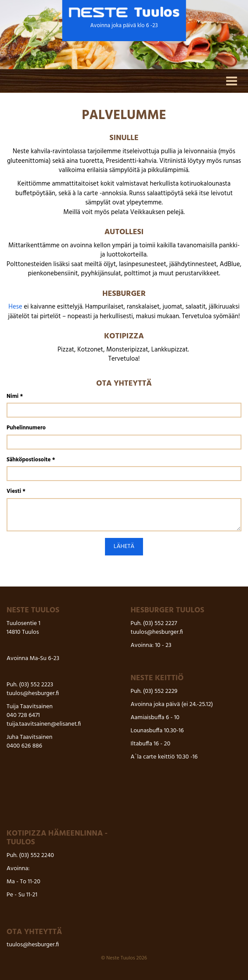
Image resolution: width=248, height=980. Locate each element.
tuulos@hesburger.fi (33, 694)
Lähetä (124, 546)
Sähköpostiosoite (31, 460)
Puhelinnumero (26, 428)
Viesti (16, 492)
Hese (15, 307)
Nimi (15, 397)
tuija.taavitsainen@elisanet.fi (44, 724)
